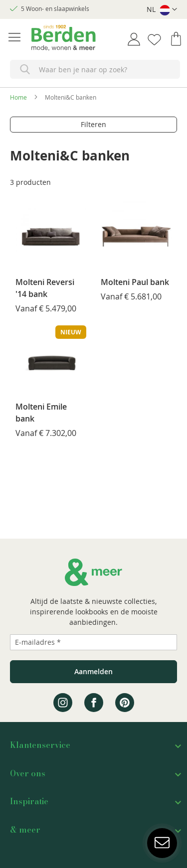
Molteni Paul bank (135, 282)
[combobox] (95, 69)
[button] (162, 10)
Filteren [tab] (93, 124)
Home (18, 97)
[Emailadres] (93, 642)
